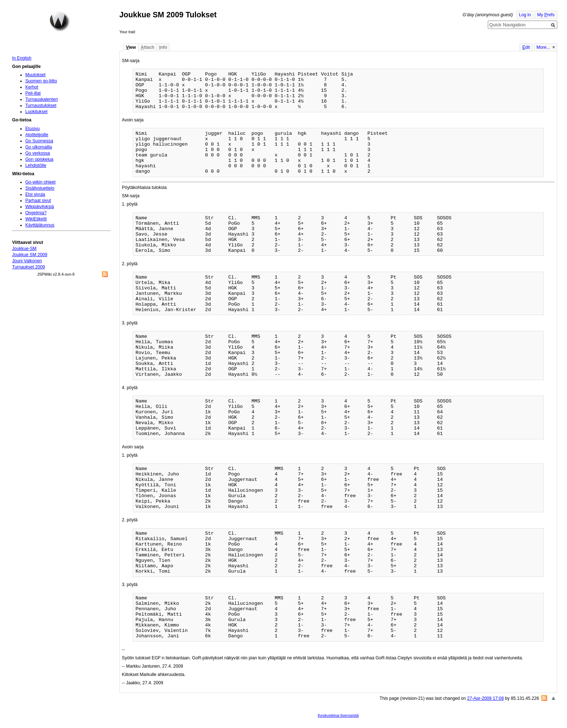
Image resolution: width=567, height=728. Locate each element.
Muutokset (35, 75)
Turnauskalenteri (42, 99)
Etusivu (33, 129)
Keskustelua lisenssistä (338, 715)
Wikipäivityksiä (40, 207)
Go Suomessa (39, 141)
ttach (148, 47)
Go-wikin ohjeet (40, 182)
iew (131, 47)
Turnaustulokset (41, 105)
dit (526, 47)
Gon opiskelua (39, 159)
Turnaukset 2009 (28, 267)
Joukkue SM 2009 (29, 255)
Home (60, 21)
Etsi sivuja (35, 194)
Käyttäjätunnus (40, 225)
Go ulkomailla (39, 147)
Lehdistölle (36, 165)
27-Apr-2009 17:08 (485, 698)
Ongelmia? (36, 213)
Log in (525, 15)
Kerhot (32, 87)
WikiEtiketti (36, 219)
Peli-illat (33, 93)
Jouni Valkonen (27, 261)
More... (543, 47)
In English (22, 58)
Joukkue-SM (24, 249)
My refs (546, 15)
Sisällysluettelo (40, 188)
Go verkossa (38, 153)
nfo (163, 47)
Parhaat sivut (38, 201)
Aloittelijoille (37, 135)
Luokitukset (37, 112)
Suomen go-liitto (41, 81)
